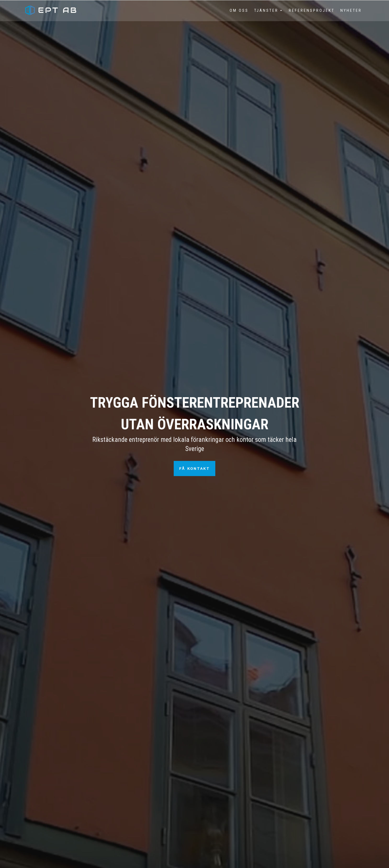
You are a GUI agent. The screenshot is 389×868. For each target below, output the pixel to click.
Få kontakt (195, 468)
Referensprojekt (312, 10)
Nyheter (351, 10)
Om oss (239, 10)
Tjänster (266, 10)
